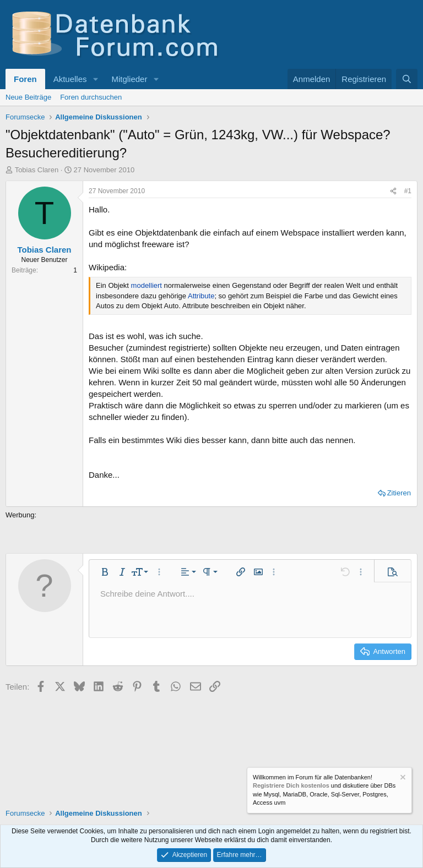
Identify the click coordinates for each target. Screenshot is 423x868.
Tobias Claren (37, 170)
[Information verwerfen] (402, 779)
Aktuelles (70, 79)
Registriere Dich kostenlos (291, 785)
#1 (408, 191)
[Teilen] (393, 191)
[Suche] (407, 79)
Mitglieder (129, 79)
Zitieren (399, 493)
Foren (25, 79)
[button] (95, 79)
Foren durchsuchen (91, 97)
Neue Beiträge (28, 97)
